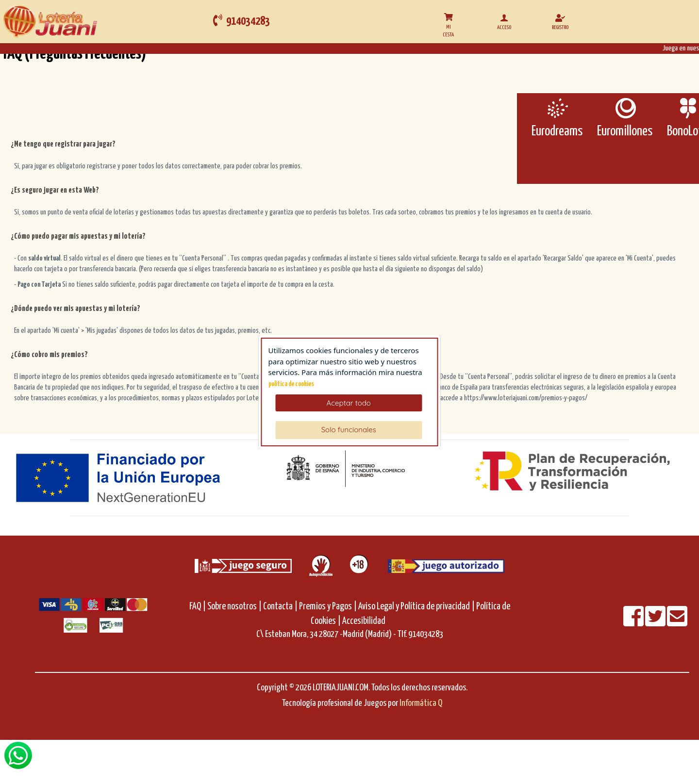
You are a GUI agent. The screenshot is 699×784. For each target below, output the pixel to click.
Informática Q (421, 703)
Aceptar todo (349, 403)
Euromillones (625, 131)
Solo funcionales (349, 430)
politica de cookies (291, 384)
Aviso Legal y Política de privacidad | (417, 607)
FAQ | (198, 607)
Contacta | (280, 607)
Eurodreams (557, 131)
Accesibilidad (364, 621)
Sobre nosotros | (234, 607)
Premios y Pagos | (328, 607)
